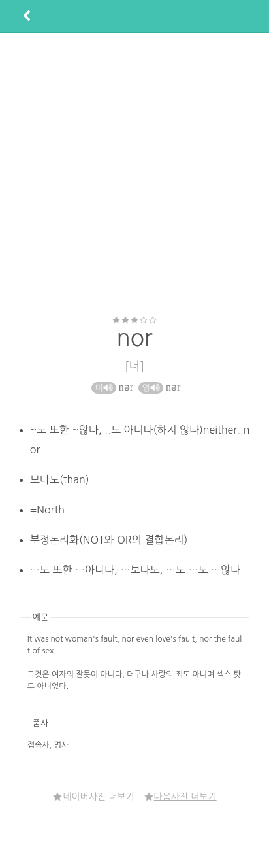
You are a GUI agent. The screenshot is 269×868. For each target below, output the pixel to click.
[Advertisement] (134, 174)
